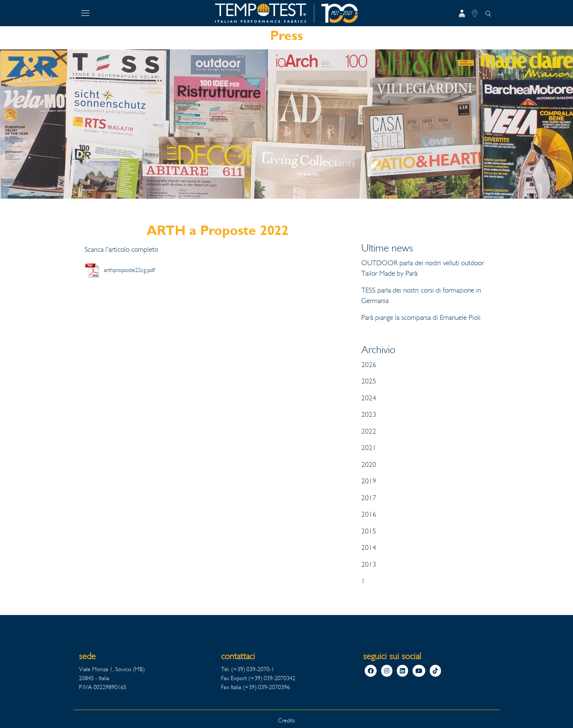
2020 (369, 465)
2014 (369, 548)
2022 (369, 431)
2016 (369, 514)
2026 (369, 365)
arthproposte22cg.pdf (129, 270)
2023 (369, 415)
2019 (369, 481)
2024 (369, 398)
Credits (286, 720)
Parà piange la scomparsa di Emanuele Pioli (421, 318)
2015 (369, 531)
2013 (369, 565)
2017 (369, 498)
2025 (369, 381)
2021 (369, 448)
